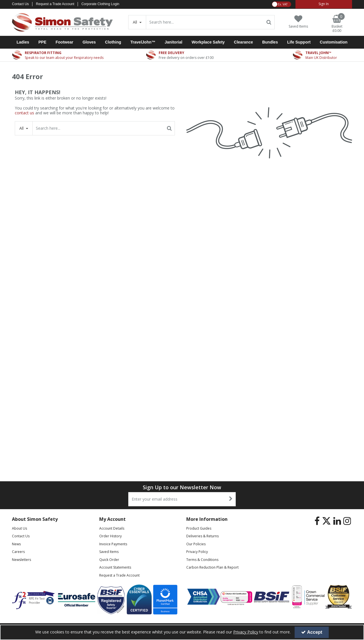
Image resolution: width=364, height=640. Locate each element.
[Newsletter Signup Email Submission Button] (231, 499)
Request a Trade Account (55, 4)
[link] (317, 521)
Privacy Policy (197, 552)
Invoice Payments (113, 544)
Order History (110, 536)
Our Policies (196, 544)
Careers (18, 552)
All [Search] (136, 22)
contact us (24, 113)
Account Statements (115, 567)
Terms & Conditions (202, 560)
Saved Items (109, 552)
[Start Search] (269, 22)
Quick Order (109, 560)
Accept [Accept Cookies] (312, 632)
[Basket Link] (337, 24)
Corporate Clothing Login (100, 4)
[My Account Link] (324, 4)
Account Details (112, 528)
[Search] (205, 22)
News (16, 544)
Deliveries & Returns (202, 536)
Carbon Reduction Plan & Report (212, 567)
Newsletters (21, 560)
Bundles (270, 42)
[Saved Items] (298, 22)
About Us (19, 528)
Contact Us (20, 4)
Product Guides (199, 528)
